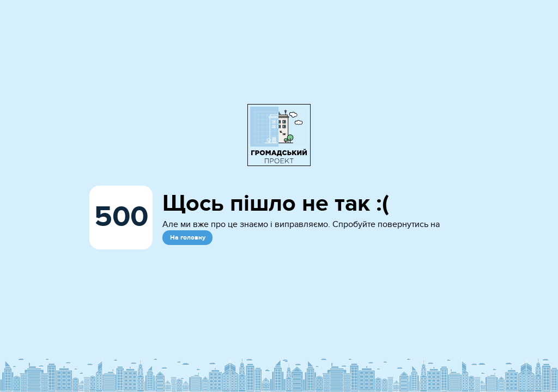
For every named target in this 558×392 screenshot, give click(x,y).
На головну (188, 238)
